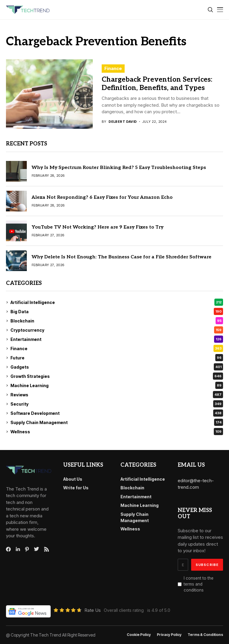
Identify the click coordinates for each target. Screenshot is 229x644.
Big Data (117, 311)
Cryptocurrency (117, 330)
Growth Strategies (117, 376)
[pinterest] (27, 549)
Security (117, 404)
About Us (73, 479)
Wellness (117, 432)
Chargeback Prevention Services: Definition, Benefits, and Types (157, 84)
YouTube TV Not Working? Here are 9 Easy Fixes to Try (98, 227)
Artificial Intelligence (117, 302)
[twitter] (37, 549)
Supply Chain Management (117, 422)
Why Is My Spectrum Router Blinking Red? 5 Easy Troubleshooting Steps (119, 168)
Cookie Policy (139, 635)
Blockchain (117, 321)
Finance (113, 68)
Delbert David (123, 122)
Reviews (117, 395)
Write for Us (76, 488)
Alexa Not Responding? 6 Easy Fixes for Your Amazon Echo (102, 197)
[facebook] (8, 549)
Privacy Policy (169, 635)
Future (117, 358)
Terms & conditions (205, 635)
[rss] (47, 549)
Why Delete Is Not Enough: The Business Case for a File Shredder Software (122, 257)
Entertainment (117, 339)
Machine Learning (117, 385)
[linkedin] (18, 549)
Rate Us (93, 610)
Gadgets (117, 367)
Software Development (117, 413)
